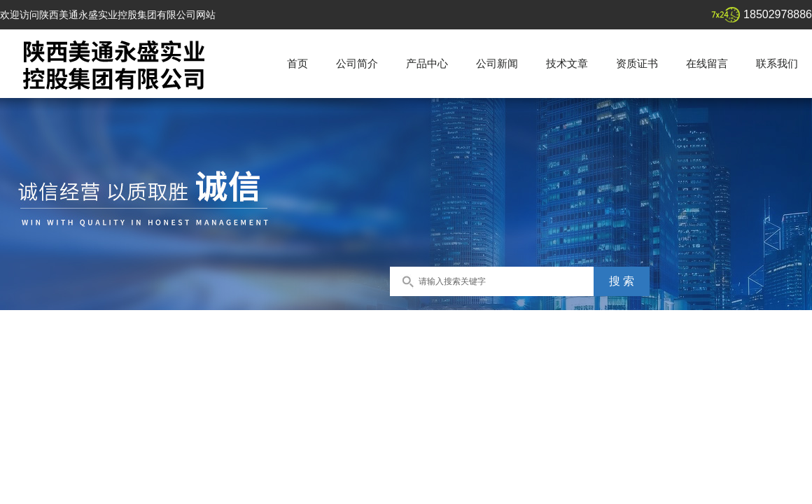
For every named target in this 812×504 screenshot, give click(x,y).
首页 (297, 63)
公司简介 (357, 63)
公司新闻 (497, 63)
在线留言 (707, 63)
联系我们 (777, 63)
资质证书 (637, 63)
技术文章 (567, 63)
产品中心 (427, 63)
